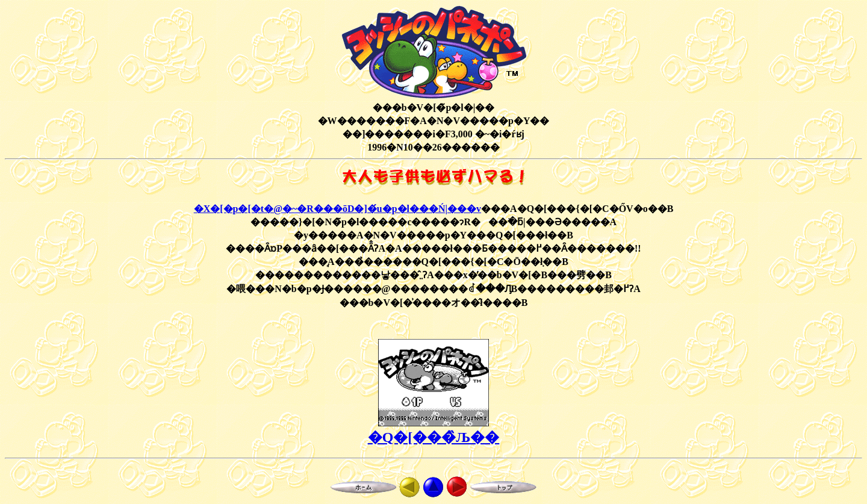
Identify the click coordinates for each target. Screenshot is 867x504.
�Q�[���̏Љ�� (434, 437)
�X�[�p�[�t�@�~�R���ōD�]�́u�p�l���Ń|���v (337, 209)
